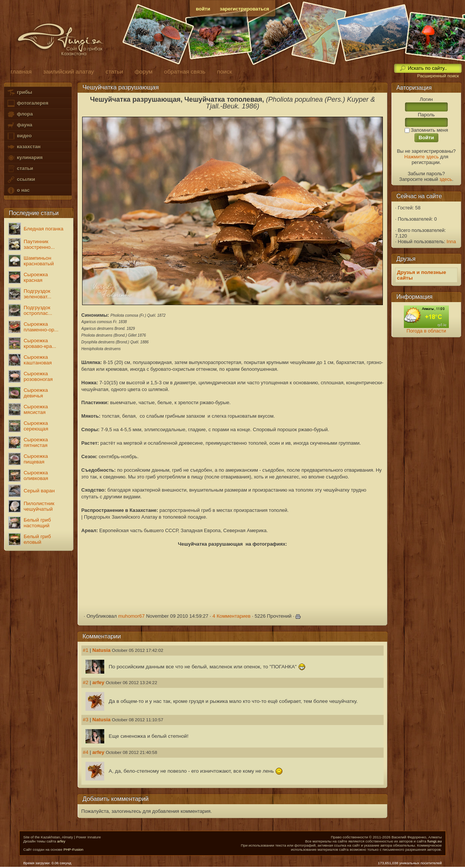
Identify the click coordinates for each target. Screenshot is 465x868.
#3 (86, 720)
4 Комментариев (232, 616)
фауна (19, 125)
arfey (98, 682)
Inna (451, 241)
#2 (86, 682)
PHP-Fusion (73, 849)
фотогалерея (27, 103)
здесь (446, 179)
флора (20, 114)
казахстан (24, 147)
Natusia (101, 650)
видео (19, 136)
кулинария (25, 158)
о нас (18, 190)
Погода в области (426, 331)
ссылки (21, 180)
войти (203, 9)
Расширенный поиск (438, 76)
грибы (19, 93)
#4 (86, 752)
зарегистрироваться (244, 9)
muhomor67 (131, 616)
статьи (20, 169)
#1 (86, 650)
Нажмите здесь (421, 157)
